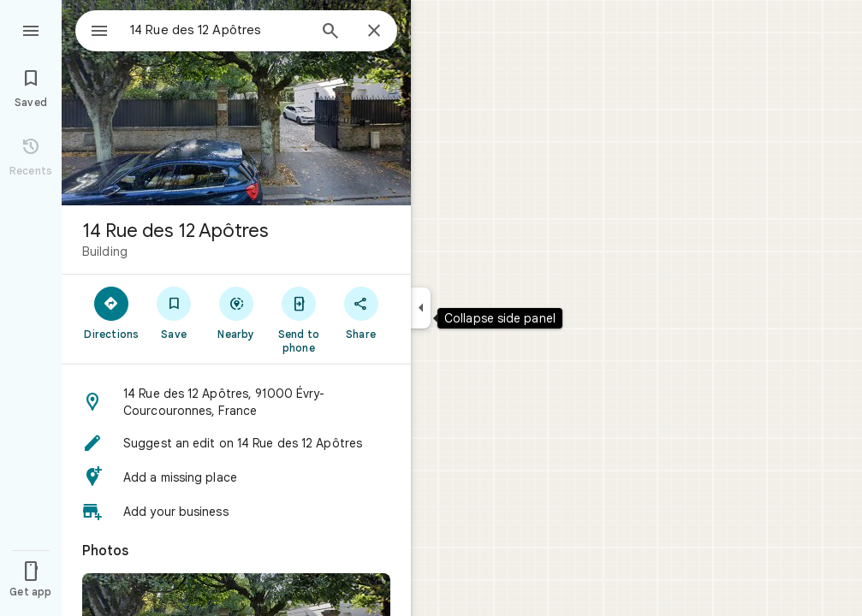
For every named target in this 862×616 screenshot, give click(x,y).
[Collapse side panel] (421, 308)
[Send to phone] (298, 319)
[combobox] (201, 30)
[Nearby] (237, 312)
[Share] (361, 312)
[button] (236, 402)
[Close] (374, 32)
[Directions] (112, 312)
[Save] (174, 312)
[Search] (330, 33)
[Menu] (31, 29)
